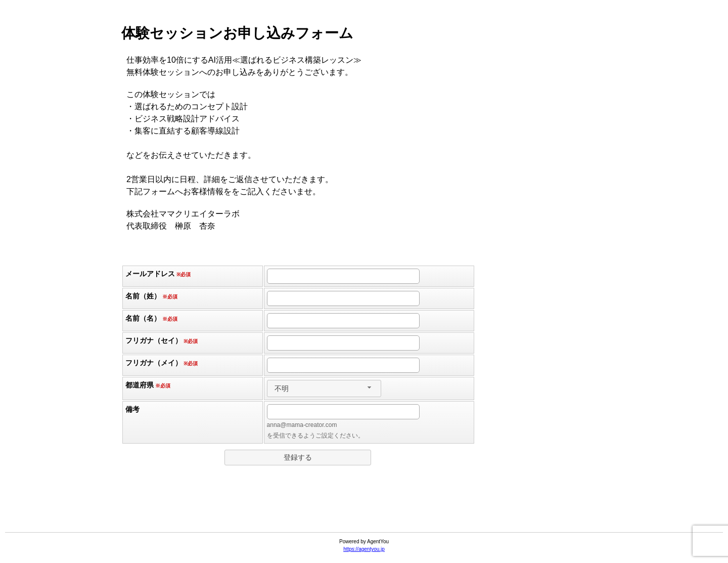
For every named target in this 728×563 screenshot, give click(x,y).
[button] (298, 458)
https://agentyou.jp (364, 549)
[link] (364, 507)
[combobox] (324, 388)
